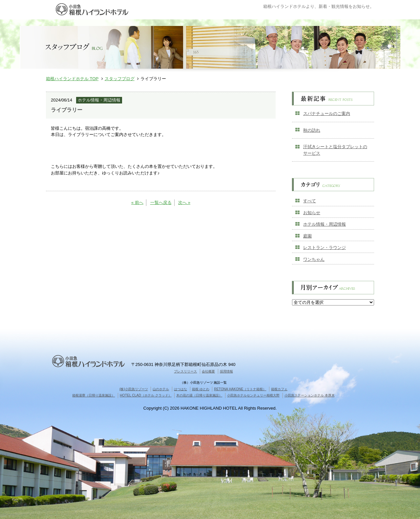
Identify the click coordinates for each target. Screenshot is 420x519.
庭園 (307, 236)
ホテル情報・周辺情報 (325, 224)
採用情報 (226, 371)
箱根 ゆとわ (201, 389)
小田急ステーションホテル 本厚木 (310, 395)
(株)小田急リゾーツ (134, 389)
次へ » (184, 203)
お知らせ (312, 213)
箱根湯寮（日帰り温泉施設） (94, 395)
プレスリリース (185, 371)
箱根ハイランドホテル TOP (72, 79)
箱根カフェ (279, 389)
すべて (310, 201)
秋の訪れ (312, 130)
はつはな (180, 389)
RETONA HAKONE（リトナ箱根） (240, 389)
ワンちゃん (314, 259)
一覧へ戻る (161, 203)
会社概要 (208, 371)
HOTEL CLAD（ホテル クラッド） (146, 395)
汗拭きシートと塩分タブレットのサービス (335, 150)
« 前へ (137, 203)
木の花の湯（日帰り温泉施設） (199, 395)
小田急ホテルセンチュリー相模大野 (253, 395)
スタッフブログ (120, 79)
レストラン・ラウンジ (325, 248)
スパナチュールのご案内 (327, 113)
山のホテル (161, 389)
